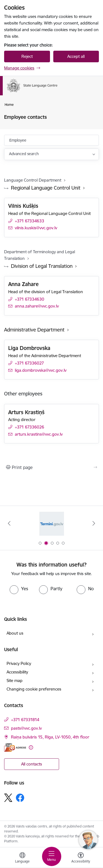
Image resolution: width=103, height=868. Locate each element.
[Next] (94, 523)
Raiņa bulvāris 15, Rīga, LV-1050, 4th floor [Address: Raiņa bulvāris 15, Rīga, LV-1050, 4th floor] (50, 737)
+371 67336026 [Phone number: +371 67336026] (30, 427)
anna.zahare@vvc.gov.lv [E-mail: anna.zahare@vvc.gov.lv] (37, 306)
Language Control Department (33, 180)
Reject (27, 56)
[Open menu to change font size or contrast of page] (81, 858)
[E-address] (15, 747)
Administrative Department (34, 330)
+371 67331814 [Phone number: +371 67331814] (25, 720)
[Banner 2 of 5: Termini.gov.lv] (52, 523)
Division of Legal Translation (42, 266)
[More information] (31, 747)
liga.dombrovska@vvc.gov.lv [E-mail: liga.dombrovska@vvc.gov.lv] (41, 370)
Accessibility (17, 672)
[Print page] (51, 467)
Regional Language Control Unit (46, 188)
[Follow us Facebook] (20, 798)
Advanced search (24, 154)
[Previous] (9, 523)
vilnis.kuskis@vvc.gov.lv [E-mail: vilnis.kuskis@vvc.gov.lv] (36, 228)
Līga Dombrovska (29, 348)
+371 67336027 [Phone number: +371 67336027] (29, 363)
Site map (15, 680)
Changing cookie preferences (34, 689)
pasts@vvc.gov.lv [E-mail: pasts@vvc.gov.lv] (26, 728)
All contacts (32, 764)
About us (15, 633)
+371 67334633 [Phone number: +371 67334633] (30, 221)
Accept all (76, 56)
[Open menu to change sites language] (22, 858)
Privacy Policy (19, 663)
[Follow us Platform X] (8, 798)
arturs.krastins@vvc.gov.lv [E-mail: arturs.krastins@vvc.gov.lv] (39, 434)
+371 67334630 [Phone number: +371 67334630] (30, 299)
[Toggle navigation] (52, 856)
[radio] (19, 589)
